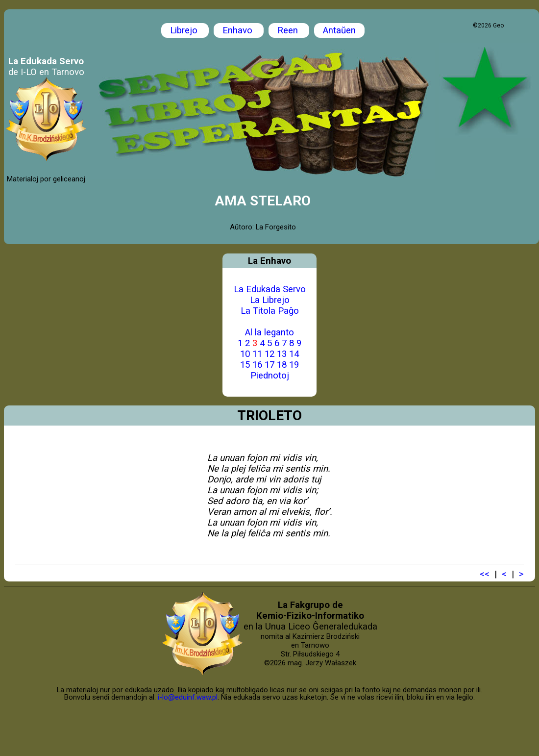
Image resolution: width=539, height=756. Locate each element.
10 (245, 354)
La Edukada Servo (270, 289)
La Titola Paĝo (270, 311)
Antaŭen (339, 30)
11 (257, 354)
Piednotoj (270, 376)
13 (282, 354)
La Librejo (270, 300)
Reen (289, 30)
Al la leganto (269, 332)
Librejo (185, 30)
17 (269, 365)
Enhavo (239, 30)
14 (294, 354)
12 (269, 354)
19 (294, 365)
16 (257, 365)
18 (282, 365)
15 (245, 365)
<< (485, 574)
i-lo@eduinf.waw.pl (188, 697)
